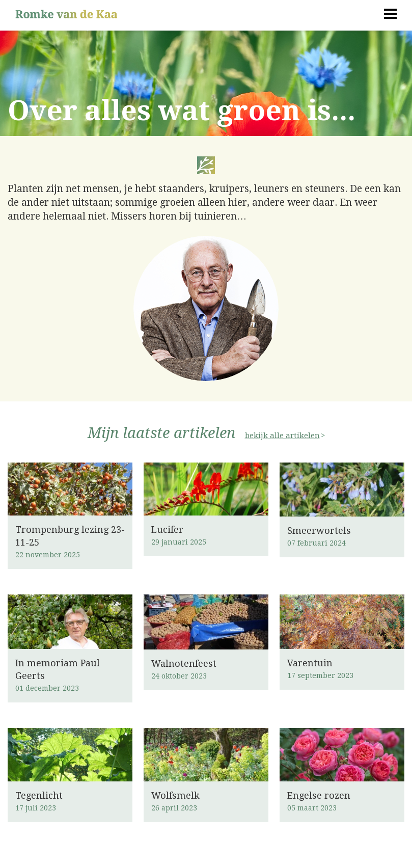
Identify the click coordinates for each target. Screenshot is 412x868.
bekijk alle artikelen (282, 436)
